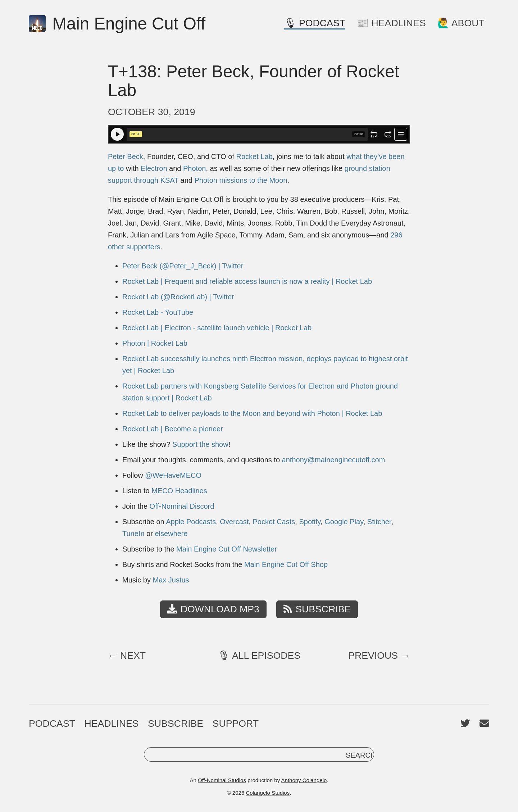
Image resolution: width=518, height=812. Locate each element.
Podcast (52, 723)
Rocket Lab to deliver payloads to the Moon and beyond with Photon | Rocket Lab (252, 413)
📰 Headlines (391, 23)
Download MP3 (213, 609)
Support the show (200, 444)
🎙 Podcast (315, 23)
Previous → (379, 656)
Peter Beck (126, 156)
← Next (127, 656)
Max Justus (171, 580)
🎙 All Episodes (259, 656)
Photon (194, 168)
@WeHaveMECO (173, 475)
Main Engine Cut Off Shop (286, 564)
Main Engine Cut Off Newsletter (227, 549)
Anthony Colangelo (304, 780)
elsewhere (171, 534)
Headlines (111, 723)
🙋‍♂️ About (461, 23)
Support (236, 723)
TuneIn (133, 534)
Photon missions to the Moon (241, 180)
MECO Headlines (179, 491)
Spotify (310, 522)
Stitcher (379, 522)
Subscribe (317, 609)
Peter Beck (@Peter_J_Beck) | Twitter (183, 266)
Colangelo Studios (268, 793)
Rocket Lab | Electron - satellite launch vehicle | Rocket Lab (217, 328)
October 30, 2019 (152, 112)
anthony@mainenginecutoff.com (334, 460)
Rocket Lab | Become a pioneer (173, 429)
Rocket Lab (254, 156)
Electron (154, 168)
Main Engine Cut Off (117, 24)
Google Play (344, 522)
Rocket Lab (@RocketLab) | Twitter (178, 297)
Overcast (234, 522)
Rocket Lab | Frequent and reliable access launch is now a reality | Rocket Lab (247, 281)
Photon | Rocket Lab (155, 343)
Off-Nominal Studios (222, 780)
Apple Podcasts (191, 522)
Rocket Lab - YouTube (158, 312)
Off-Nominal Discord (182, 506)
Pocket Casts (274, 522)
